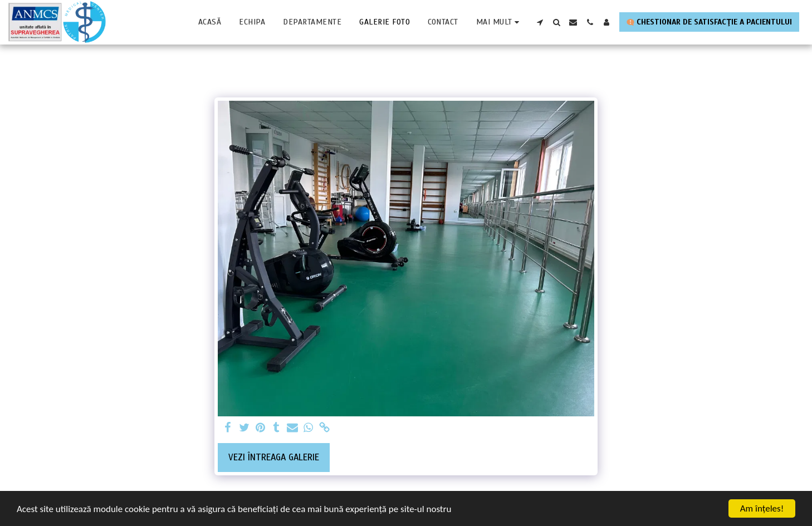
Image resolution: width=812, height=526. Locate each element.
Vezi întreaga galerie (274, 457)
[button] (540, 22)
